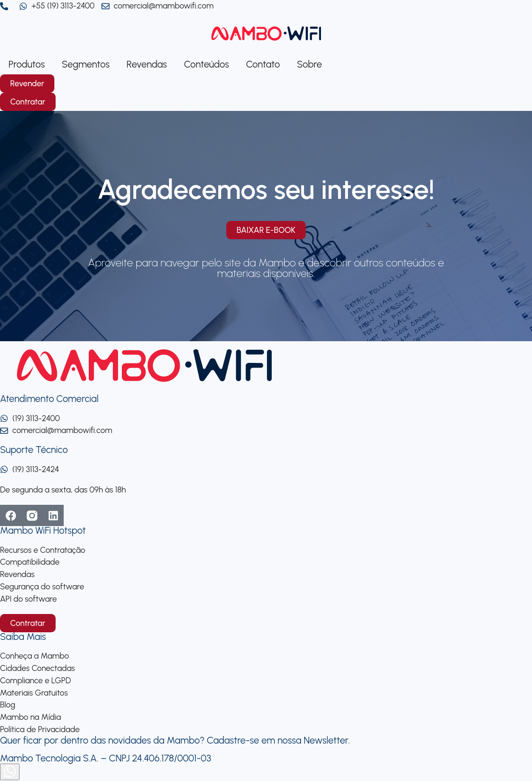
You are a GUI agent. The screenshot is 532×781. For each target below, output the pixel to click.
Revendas (147, 64)
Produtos (27, 64)
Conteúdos (206, 64)
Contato (263, 64)
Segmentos (86, 64)
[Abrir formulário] (10, 772)
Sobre (309, 64)
